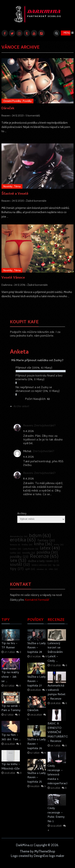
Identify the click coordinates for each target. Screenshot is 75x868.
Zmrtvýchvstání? (45, 426)
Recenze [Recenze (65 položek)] (44, 557)
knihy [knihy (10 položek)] (59, 545)
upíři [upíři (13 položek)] (30, 569)
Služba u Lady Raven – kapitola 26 (37, 744)
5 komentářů (33, 116)
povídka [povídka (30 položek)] (47, 553)
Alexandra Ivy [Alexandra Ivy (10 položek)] (19, 537)
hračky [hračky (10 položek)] (27, 545)
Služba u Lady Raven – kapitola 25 (37, 778)
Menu (67, 33)
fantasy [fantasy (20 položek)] (46, 541)
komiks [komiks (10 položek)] (16, 549)
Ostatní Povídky (12, 101)
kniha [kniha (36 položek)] (43, 545)
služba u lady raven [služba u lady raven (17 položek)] (43, 561)
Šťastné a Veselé (15, 194)
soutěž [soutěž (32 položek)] (20, 565)
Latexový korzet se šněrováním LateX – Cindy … (55, 652)
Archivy (22, 514)
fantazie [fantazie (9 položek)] (15, 545)
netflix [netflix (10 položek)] (15, 553)
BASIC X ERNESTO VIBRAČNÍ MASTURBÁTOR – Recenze (58, 733)
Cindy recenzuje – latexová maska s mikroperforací (57, 775)
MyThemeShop (45, 851)
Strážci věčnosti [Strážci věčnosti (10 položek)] (41, 565)
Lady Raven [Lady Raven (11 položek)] (31, 549)
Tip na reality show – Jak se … (10, 677)
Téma (17, 186)
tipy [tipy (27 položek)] (17, 569)
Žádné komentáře (36, 201)
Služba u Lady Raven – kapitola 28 (37, 648)
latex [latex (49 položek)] (50, 549)
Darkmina (7, 285)
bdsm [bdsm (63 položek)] (40, 536)
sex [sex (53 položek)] (18, 561)
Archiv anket (21, 407)
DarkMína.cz (24, 845)
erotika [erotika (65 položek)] (23, 540)
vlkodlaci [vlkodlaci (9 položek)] (42, 569)
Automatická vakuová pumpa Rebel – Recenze (56, 692)
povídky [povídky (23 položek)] (19, 557)
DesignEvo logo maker (49, 856)
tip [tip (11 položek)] (56, 565)
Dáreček (8, 109)
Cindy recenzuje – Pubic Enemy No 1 (56, 815)
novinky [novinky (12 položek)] (29, 553)
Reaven (6, 116)
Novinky (8, 186)
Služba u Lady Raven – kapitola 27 (37, 681)
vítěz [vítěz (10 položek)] (53, 569)
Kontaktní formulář (37, 600)
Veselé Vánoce (13, 278)
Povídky (27, 101)
